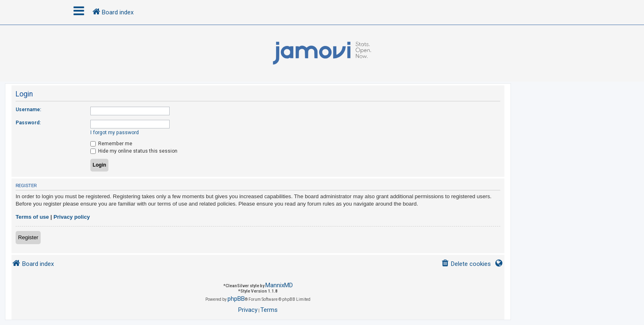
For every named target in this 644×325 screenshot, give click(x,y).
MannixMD (279, 285)
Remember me (111, 144)
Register (28, 237)
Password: (28, 123)
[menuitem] (466, 264)
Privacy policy (72, 217)
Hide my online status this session (134, 151)
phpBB (236, 299)
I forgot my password (115, 133)
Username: (28, 110)
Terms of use (32, 217)
